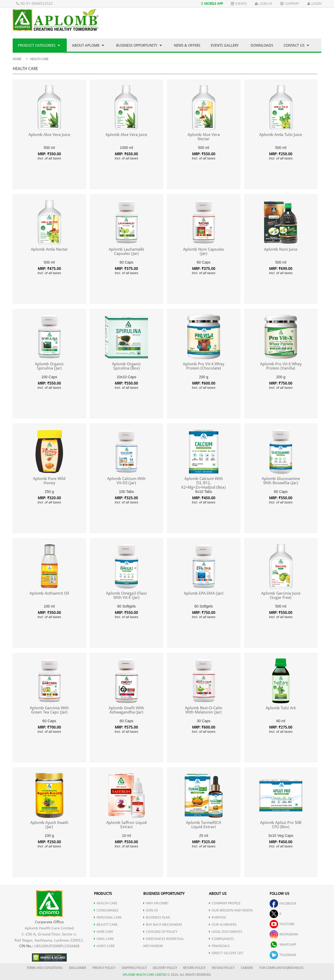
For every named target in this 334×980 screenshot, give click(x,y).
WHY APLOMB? (156, 903)
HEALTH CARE (106, 903)
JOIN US (151, 910)
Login (314, 4)
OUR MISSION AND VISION (231, 910)
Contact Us (296, 45)
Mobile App (212, 4)
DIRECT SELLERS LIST (226, 953)
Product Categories (39, 45)
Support (290, 4)
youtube (282, 924)
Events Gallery (225, 45)
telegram (283, 955)
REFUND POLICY (223, 968)
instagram (284, 934)
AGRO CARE (104, 946)
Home (17, 59)
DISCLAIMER (77, 968)
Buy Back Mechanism (163, 925)
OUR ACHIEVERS (223, 925)
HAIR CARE (104, 932)
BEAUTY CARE (106, 925)
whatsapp (283, 945)
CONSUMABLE (106, 910)
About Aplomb (88, 45)
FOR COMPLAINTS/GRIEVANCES (281, 968)
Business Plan (157, 917)
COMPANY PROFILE (225, 903)
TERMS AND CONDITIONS (45, 968)
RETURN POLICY (194, 968)
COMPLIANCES (221, 939)
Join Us (264, 4)
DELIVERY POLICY (165, 968)
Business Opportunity (139, 45)
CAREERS (247, 968)
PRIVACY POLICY (104, 968)
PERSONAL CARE (108, 917)
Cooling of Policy (160, 932)
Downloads (262, 45)
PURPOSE (218, 917)
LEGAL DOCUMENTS (226, 932)
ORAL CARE (104, 939)
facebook (283, 903)
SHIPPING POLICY (135, 968)
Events (239, 4)
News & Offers (187, 45)
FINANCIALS (219, 946)
